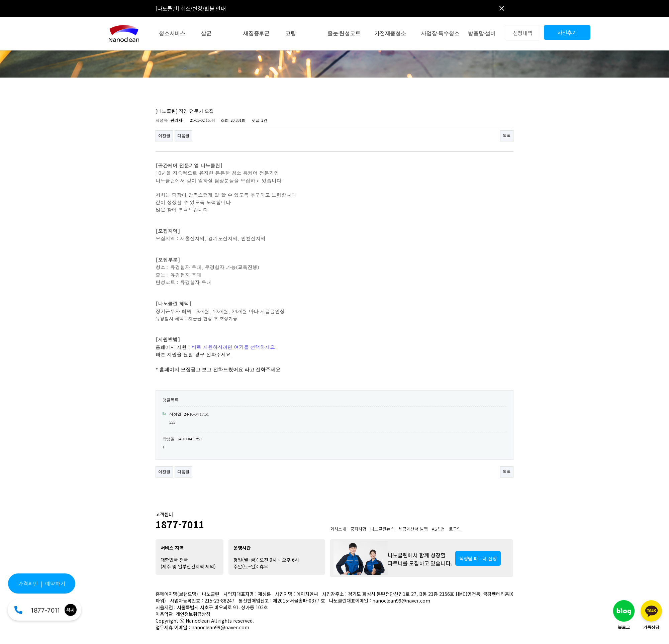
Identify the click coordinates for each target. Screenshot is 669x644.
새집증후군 (256, 33)
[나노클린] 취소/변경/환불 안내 (191, 8)
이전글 (164, 136)
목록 (507, 136)
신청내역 (523, 33)
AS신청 (438, 529)
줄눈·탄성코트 (344, 33)
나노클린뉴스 (382, 529)
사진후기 (567, 32)
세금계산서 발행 (413, 529)
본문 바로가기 (0, 0)
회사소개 (338, 529)
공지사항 (358, 529)
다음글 (183, 136)
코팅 (291, 33)
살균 (206, 33)
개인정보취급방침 (193, 614)
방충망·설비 (482, 33)
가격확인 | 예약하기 (42, 583)
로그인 (455, 529)
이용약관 (164, 614)
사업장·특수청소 (440, 33)
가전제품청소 (390, 33)
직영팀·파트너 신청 (478, 558)
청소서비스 (172, 33)
